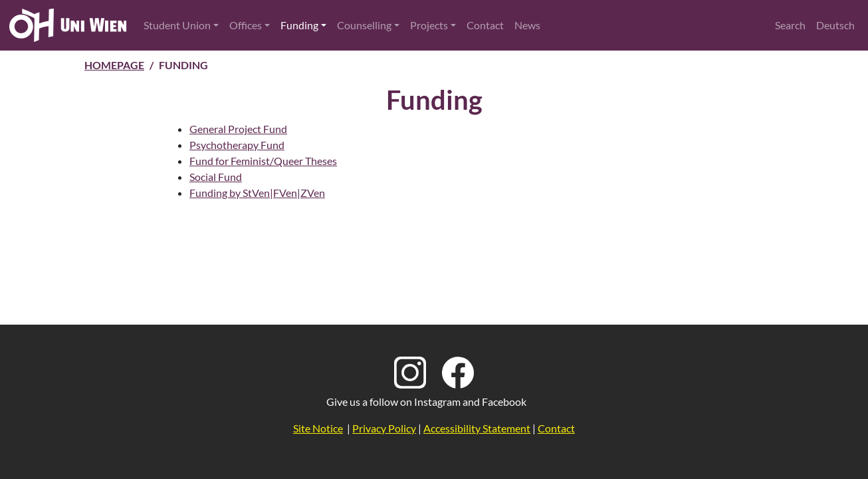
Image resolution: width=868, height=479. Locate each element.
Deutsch (835, 25)
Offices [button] (246, 25)
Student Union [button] (177, 25)
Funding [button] (299, 25)
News (527, 25)
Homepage (114, 65)
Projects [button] (429, 25)
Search (790, 25)
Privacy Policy (384, 428)
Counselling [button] (364, 25)
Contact (485, 25)
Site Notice (318, 428)
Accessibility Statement (477, 428)
